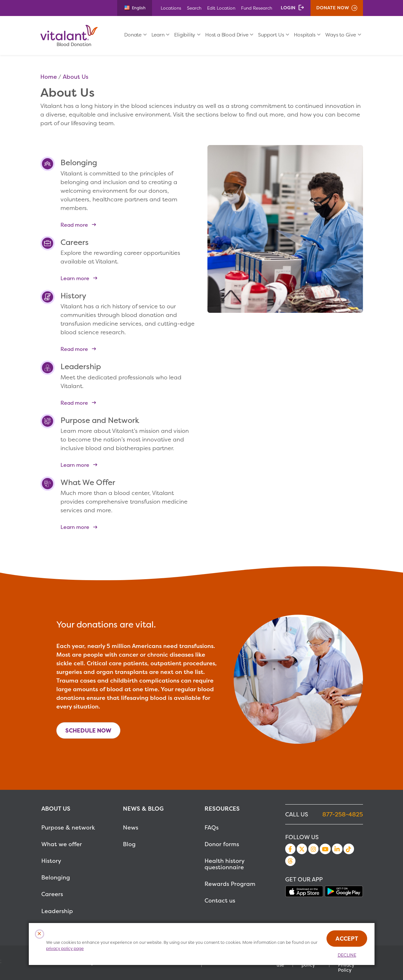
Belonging (56, 877)
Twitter (302, 849)
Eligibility (185, 35)
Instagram (313, 849)
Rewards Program (230, 884)
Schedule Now (88, 730)
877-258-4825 (343, 814)
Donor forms (222, 844)
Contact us (220, 900)
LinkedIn (337, 849)
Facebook (290, 849)
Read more (74, 224)
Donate (133, 35)
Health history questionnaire (224, 864)
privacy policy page (65, 948)
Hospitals (305, 35)
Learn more (75, 278)
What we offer (62, 844)
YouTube (325, 849)
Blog (129, 844)
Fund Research (257, 8)
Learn (158, 35)
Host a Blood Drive (227, 35)
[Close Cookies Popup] (40, 934)
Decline (347, 955)
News (131, 827)
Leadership (57, 911)
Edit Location (221, 8)
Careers (52, 894)
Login (288, 8)
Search (194, 8)
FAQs (212, 827)
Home (49, 77)
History (51, 861)
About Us (76, 77)
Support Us (271, 35)
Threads (290, 861)
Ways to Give (341, 35)
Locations (171, 8)
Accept (347, 939)
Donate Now (333, 8)
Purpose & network (68, 827)
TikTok (349, 849)
